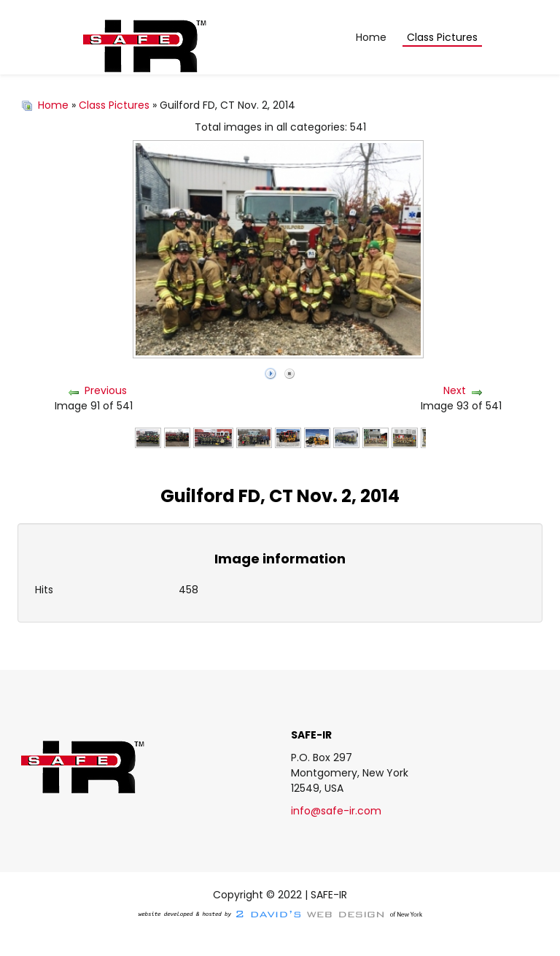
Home (53, 105)
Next (455, 390)
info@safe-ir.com (336, 811)
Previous (106, 390)
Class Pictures (114, 105)
